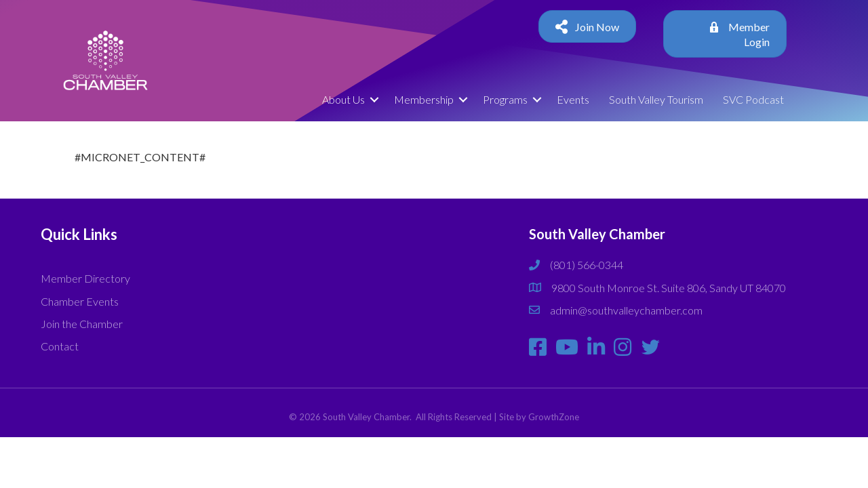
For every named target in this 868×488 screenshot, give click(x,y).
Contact (60, 346)
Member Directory (85, 278)
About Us (343, 99)
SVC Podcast (753, 99)
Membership (424, 99)
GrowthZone (554, 417)
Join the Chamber (82, 324)
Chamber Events (80, 301)
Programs (505, 99)
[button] (587, 26)
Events (573, 99)
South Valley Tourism (656, 99)
